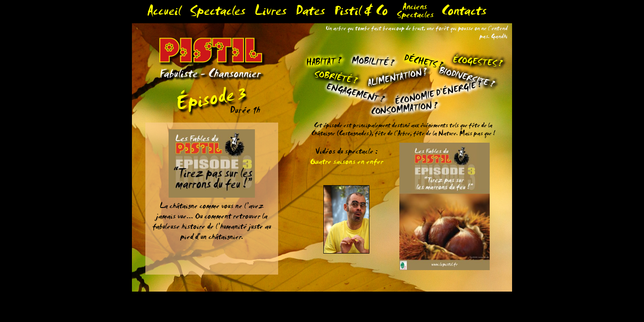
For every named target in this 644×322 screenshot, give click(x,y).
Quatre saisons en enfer (347, 163)
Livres (271, 13)
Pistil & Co (361, 13)
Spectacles (218, 13)
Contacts (464, 13)
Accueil (164, 13)
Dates (310, 13)
